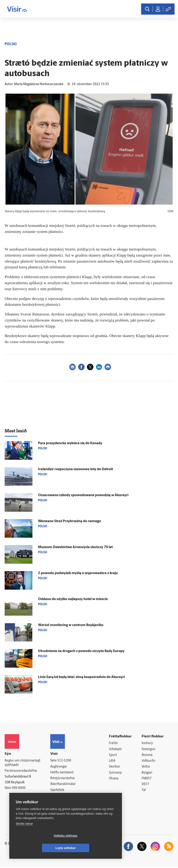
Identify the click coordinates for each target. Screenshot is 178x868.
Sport (113, 755)
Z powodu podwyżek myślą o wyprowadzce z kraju (78, 573)
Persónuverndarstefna (21, 771)
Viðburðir (149, 761)
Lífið (112, 761)
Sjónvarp (115, 773)
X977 (145, 785)
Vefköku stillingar (38, 848)
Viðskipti (115, 749)
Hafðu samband (62, 773)
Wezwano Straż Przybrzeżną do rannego (70, 521)
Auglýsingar (59, 767)
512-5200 (64, 761)
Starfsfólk (57, 790)
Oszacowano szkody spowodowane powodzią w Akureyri (83, 495)
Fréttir (113, 743)
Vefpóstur (57, 802)
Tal (144, 791)
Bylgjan (147, 773)
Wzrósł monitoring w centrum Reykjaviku (71, 625)
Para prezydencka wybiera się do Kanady (70, 443)
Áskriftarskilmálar (63, 785)
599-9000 (19, 788)
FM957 (147, 779)
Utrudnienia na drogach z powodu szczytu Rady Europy (81, 651)
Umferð (56, 796)
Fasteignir (149, 749)
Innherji (147, 743)
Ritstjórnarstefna (62, 779)
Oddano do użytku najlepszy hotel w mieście (73, 599)
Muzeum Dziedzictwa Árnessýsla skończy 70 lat (75, 547)
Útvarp (114, 779)
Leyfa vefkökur (93, 848)
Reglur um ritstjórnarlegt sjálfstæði (22, 763)
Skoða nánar (24, 836)
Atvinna (147, 755)
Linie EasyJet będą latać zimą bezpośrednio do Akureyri (81, 677)
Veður (146, 767)
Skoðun (114, 767)
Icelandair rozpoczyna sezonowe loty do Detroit (75, 469)
